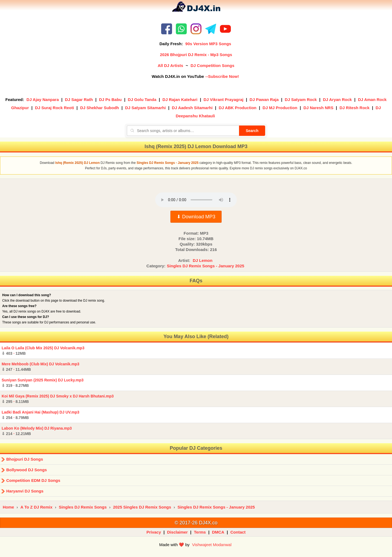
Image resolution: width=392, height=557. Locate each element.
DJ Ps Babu (110, 100)
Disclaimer (177, 532)
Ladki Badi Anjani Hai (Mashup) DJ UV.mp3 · (40, 415)
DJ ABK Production (238, 108)
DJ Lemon (203, 260)
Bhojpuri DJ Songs (25, 459)
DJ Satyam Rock (301, 100)
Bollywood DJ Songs (27, 470)
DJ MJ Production (280, 108)
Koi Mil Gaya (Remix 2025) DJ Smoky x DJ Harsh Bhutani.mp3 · (58, 399)
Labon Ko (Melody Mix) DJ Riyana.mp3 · (37, 431)
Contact (238, 532)
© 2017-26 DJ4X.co (196, 523)
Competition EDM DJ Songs (33, 480)
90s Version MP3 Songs (208, 44)
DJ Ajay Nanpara (43, 100)
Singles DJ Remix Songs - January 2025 (206, 266)
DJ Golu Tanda (142, 100)
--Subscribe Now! (222, 76)
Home (8, 507)
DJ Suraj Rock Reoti (55, 108)
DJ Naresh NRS (318, 108)
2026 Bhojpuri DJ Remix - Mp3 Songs (196, 55)
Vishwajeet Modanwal (212, 545)
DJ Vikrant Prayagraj (223, 100)
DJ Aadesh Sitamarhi (192, 108)
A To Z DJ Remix (36, 507)
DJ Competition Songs (212, 65)
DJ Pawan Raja (264, 100)
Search (252, 131)
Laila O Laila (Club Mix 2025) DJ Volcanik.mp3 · (43, 351)
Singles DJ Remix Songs (83, 507)
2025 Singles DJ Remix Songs (142, 507)
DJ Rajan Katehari (180, 100)
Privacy (154, 532)
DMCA (218, 532)
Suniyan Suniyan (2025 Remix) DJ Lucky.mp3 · (43, 383)
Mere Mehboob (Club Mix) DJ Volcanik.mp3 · (40, 367)
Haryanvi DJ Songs (25, 491)
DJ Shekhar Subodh (99, 108)
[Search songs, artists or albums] (183, 131)
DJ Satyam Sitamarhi (146, 108)
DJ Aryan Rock (337, 100)
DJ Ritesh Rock (354, 108)
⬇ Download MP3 (196, 217)
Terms (200, 532)
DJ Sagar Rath (79, 100)
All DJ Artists (170, 65)
